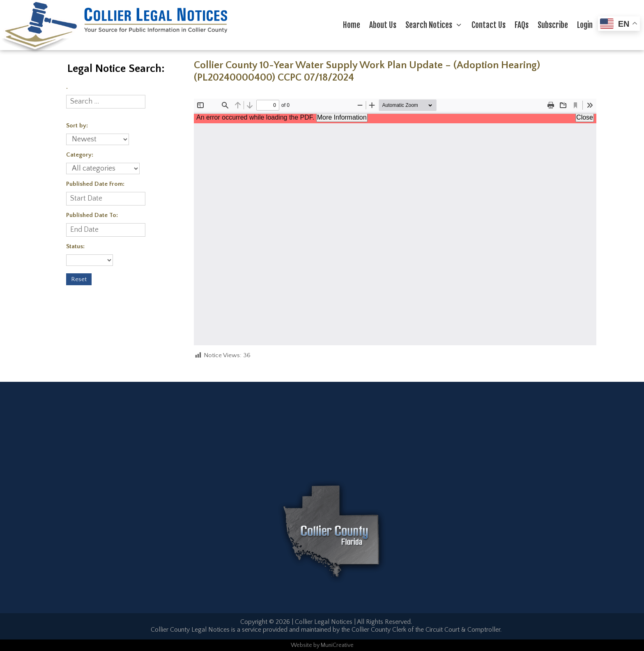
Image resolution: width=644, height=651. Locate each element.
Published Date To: (92, 215)
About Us (383, 25)
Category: (80, 155)
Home (352, 25)
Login (585, 25)
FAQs (522, 25)
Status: (75, 246)
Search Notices (436, 25)
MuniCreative (337, 645)
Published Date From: (95, 184)
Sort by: (77, 126)
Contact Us (489, 25)
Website (301, 645)
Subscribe (553, 25)
